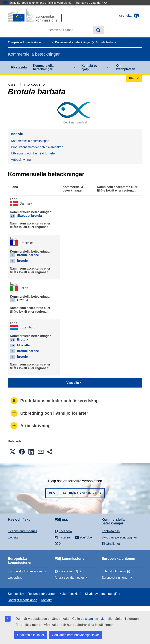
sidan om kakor (96, 619)
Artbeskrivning (21, 160)
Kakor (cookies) (70, 594)
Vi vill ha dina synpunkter (75, 493)
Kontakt (46, 600)
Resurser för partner (42, 594)
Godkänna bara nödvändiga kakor (75, 635)
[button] (12, 452)
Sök (98, 30)
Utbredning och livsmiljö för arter (33, 153)
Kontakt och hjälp (90, 67)
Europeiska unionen (115, 578)
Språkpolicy (16, 594)
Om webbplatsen (126, 67)
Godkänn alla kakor (31, 635)
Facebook (63, 571)
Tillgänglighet (111, 544)
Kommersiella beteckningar (73, 42)
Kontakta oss (111, 531)
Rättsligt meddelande (22, 600)
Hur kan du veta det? (91, 3)
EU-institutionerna (114, 571)
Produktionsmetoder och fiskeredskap (37, 147)
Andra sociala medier (69, 578)
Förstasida (19, 67)
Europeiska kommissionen (25, 42)
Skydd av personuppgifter (119, 537)
